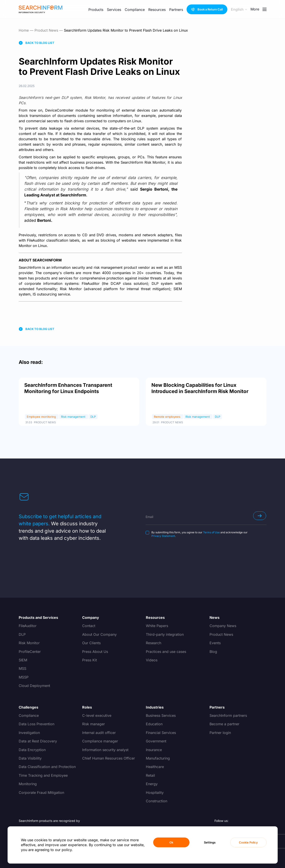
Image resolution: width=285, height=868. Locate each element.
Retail (150, 775)
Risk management (74, 417)
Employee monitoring (42, 417)
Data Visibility (30, 758)
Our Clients (91, 643)
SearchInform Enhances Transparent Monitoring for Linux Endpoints (68, 388)
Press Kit (90, 660)
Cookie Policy (248, 842)
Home (24, 30)
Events (215, 643)
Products (96, 10)
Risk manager (94, 724)
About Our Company (99, 634)
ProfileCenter (30, 652)
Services (114, 10)
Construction (157, 801)
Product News (46, 30)
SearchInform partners (228, 715)
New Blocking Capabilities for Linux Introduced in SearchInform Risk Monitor (200, 388)
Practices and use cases (166, 652)
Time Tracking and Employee (43, 775)
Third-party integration (165, 634)
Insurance (154, 750)
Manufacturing (158, 758)
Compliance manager (100, 741)
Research (154, 643)
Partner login (220, 733)
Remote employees (168, 417)
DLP (93, 417)
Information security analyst (105, 750)
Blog (213, 652)
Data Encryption (32, 750)
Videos (152, 660)
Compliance (135, 10)
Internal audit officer (99, 733)
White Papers (157, 626)
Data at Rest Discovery (38, 741)
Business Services (161, 715)
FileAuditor (28, 626)
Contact (89, 626)
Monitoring (28, 784)
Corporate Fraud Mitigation (41, 793)
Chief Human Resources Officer (109, 758)
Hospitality (155, 793)
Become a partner (224, 724)
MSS (22, 668)
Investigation (29, 733)
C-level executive (97, 715)
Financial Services (161, 733)
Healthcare (155, 767)
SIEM (23, 660)
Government (156, 741)
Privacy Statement (163, 536)
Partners (176, 10)
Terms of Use (211, 532)
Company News (223, 626)
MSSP (24, 677)
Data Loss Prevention (37, 724)
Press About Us (95, 652)
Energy (152, 784)
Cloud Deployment (34, 686)
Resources (157, 10)
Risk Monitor (29, 643)
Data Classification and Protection (47, 767)
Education (154, 724)
